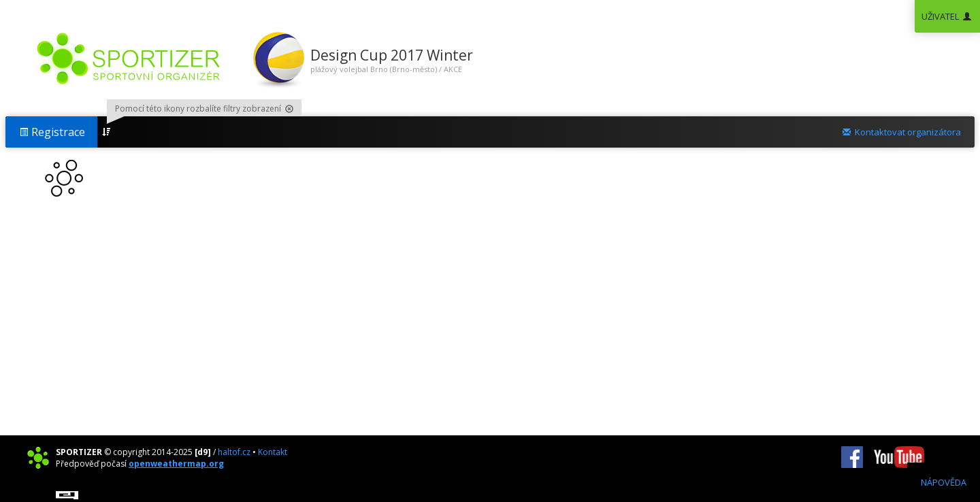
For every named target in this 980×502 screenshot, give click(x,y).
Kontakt (273, 452)
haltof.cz (234, 452)
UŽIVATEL (947, 16)
